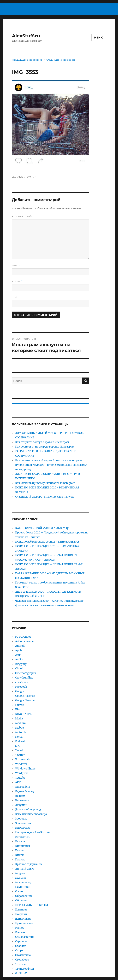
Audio (19, 659)
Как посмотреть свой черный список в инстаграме (49, 460)
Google (20, 691)
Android (20, 646)
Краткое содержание (29, 864)
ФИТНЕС (21, 973)
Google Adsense (25, 696)
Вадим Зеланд (25, 791)
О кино (20, 891)
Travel (19, 750)
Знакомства (23, 823)
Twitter (20, 755)
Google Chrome (25, 700)
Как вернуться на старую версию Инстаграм (45, 447)
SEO (18, 746)
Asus (18, 655)
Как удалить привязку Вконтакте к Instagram (45, 483)
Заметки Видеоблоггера (31, 814)
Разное (20, 928)
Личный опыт (25, 869)
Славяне (21, 946)
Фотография (24, 978)
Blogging (21, 664)
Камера (20, 841)
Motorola (21, 732)
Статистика (23, 955)
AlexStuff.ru (26, 36)
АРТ (18, 782)
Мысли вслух (24, 882)
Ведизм (20, 796)
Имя (16, 266)
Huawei (20, 705)
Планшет (21, 910)
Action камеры (25, 641)
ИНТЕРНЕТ (23, 837)
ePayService (23, 682)
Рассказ (20, 932)
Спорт (19, 950)
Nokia (19, 737)
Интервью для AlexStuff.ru (32, 832)
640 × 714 (32, 177)
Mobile (20, 728)
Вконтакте (22, 800)
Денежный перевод (28, 809)
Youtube (20, 778)
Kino (18, 709)
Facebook (21, 687)
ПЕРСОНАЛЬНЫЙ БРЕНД (32, 905)
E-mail (17, 281)
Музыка (21, 878)
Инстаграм (23, 828)
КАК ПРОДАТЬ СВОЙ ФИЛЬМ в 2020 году (42, 528)
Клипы (20, 850)
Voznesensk (23, 759)
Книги (19, 855)
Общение (21, 900)
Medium (21, 723)
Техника (21, 964)
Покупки (21, 914)
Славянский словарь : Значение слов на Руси (44, 497)
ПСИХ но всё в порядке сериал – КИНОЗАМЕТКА (47, 542)
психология (23, 919)
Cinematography (26, 673)
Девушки (21, 805)
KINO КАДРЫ (24, 714)
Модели (20, 873)
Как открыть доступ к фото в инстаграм (42, 442)
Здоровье (21, 819)
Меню (99, 38)
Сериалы (21, 941)
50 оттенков (23, 637)
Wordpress (22, 773)
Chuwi (19, 668)
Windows (21, 764)
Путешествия (24, 923)
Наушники (22, 887)
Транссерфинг (25, 969)
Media (19, 718)
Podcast (20, 741)
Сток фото (22, 960)
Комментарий (22, 216)
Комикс (20, 859)
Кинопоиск (23, 846)
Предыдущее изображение (27, 60)
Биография (23, 787)
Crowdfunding (24, 678)
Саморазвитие (25, 937)
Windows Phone (25, 769)
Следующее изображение (61, 60)
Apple (19, 650)
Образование (24, 896)
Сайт (15, 297)
